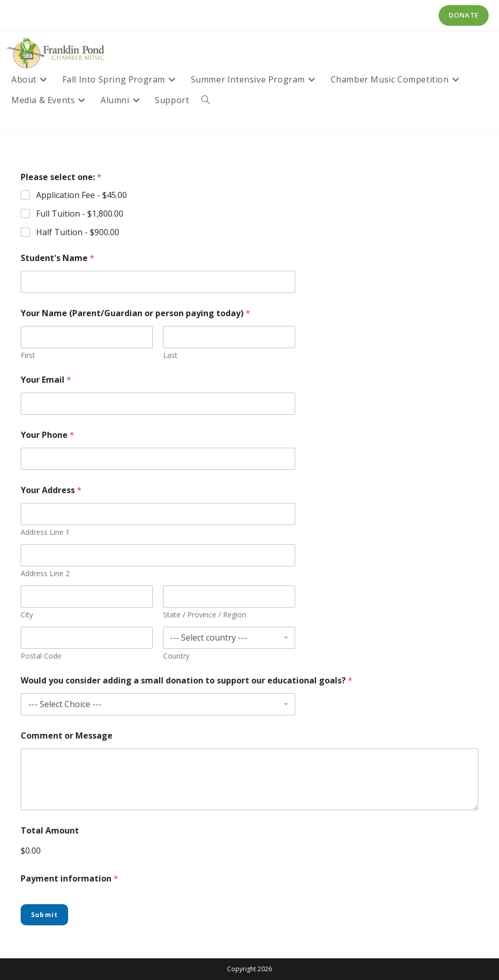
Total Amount (50, 831)
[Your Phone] (158, 459)
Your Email (46, 380)
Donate (464, 15)
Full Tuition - (80, 214)
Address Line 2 (45, 573)
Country (176, 656)
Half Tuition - (78, 232)
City (27, 615)
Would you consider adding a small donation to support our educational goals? (187, 681)
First (28, 355)
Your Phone (47, 435)
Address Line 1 (45, 532)
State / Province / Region (205, 615)
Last (170, 355)
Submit (44, 915)
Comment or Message (67, 736)
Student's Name (58, 258)
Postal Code (41, 656)
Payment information (69, 879)
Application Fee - (82, 195)
